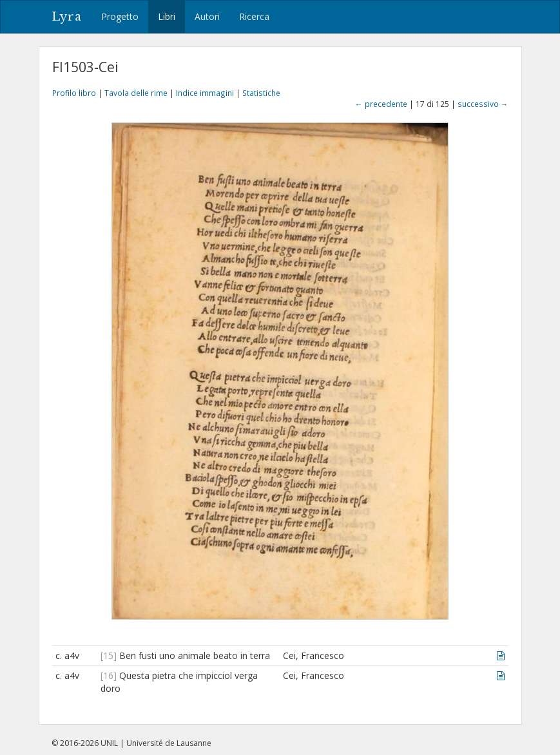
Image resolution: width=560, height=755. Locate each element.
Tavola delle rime (136, 93)
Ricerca (254, 16)
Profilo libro (74, 93)
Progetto (120, 16)
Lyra (67, 17)
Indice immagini (205, 93)
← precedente (381, 104)
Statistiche (261, 93)
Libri (167, 16)
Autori (207, 16)
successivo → (483, 104)
